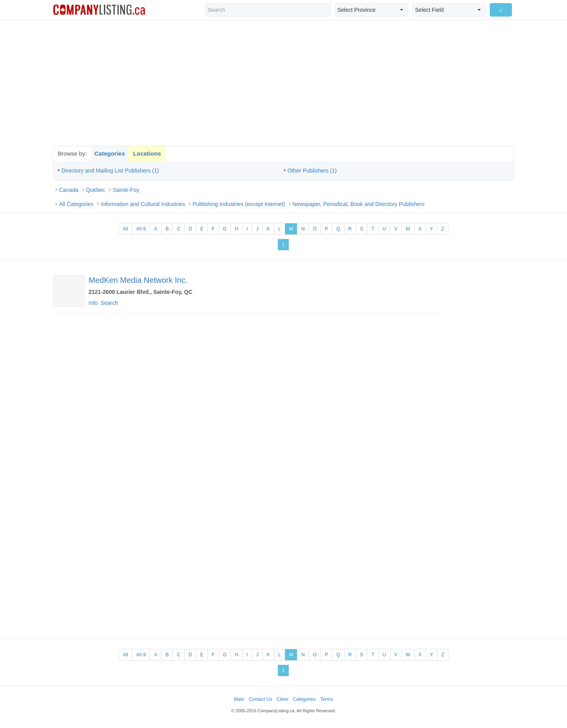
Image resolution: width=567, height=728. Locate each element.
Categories (110, 153)
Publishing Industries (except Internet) (239, 204)
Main (239, 699)
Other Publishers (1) (312, 171)
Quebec (95, 190)
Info (93, 303)
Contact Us (260, 699)
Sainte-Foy (126, 190)
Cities (282, 699)
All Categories (76, 204)
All (125, 229)
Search (109, 303)
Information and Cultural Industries (143, 204)
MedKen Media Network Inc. (138, 280)
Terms (327, 699)
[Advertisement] (283, 83)
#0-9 (141, 229)
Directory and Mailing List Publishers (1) (110, 171)
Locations (147, 153)
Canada (69, 190)
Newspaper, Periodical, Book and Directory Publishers (359, 204)
